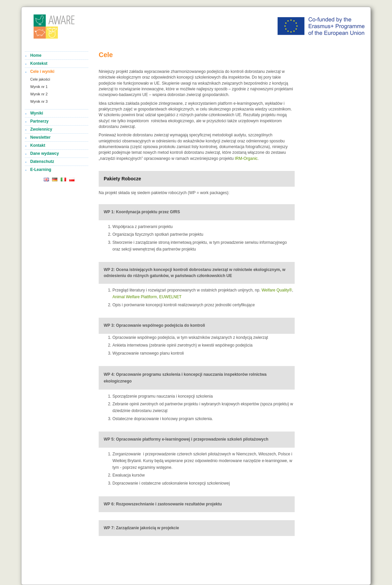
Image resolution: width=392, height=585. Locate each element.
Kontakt (38, 145)
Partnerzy (39, 121)
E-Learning (41, 170)
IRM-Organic (246, 159)
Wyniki (37, 113)
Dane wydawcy (44, 153)
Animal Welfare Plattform (135, 297)
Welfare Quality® (277, 290)
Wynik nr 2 (39, 94)
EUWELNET (170, 297)
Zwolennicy (41, 129)
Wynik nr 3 (39, 101)
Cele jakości (40, 79)
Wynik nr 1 (39, 87)
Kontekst (39, 63)
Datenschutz (42, 162)
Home (36, 55)
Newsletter (40, 137)
